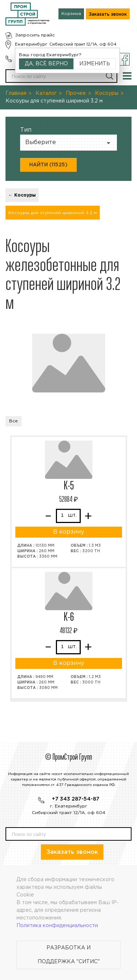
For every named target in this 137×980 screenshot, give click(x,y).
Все (14, 421)
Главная (16, 93)
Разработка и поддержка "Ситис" (69, 955)
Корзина (71, 14)
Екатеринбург (31, 44)
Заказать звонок (108, 14)
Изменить (95, 64)
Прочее (76, 93)
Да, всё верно (46, 64)
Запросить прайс (35, 35)
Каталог (46, 93)
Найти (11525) (48, 165)
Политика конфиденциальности (57, 926)
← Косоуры (22, 195)
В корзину (68, 532)
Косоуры (107, 93)
